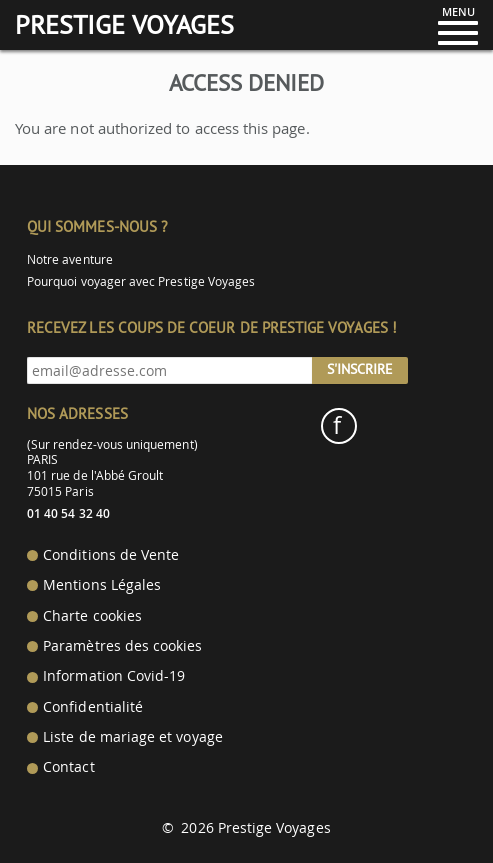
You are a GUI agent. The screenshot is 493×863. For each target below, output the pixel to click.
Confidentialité (93, 707)
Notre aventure (70, 259)
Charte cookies (92, 616)
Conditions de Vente (111, 555)
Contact (68, 767)
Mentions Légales (102, 585)
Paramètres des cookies (122, 646)
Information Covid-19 (114, 676)
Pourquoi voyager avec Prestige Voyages (141, 281)
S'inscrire (360, 369)
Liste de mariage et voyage (133, 737)
